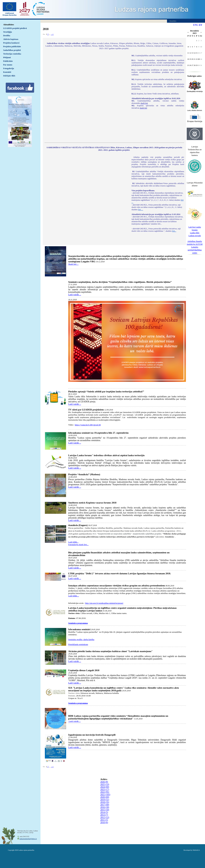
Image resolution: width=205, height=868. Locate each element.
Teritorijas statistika (12, 54)
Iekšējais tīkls (9, 76)
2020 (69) (105, 797)
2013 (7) (104, 815)
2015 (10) (105, 810)
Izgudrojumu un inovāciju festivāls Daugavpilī (92, 735)
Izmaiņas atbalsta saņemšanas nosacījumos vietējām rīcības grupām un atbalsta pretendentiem (117, 586)
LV (201, 25)
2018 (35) (105, 802)
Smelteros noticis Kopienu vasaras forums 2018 (92, 503)
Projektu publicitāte (12, 46)
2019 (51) (105, 800)
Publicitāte (8, 61)
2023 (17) (105, 789)
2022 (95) (105, 792)
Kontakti (7, 72)
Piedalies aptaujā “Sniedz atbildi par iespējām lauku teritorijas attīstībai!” (106, 392)
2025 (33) (105, 784)
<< (188, 32)
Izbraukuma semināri (79, 629)
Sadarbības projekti (12, 50)
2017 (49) (105, 805)
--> (52, 34)
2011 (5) (104, 820)
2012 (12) (105, 817)
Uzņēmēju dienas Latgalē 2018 (84, 670)
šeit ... (141, 210)
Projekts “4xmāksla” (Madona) (84, 474)
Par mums (8, 65)
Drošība (7, 35)
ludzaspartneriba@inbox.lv (28, 839)
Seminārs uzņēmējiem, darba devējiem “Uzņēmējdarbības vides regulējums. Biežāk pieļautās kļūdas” (120, 282)
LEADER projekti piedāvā (15, 28)
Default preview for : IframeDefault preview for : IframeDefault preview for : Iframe (86, 97)
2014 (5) (104, 812)
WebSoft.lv (196, 850)
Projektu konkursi (11, 43)
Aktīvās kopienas (11, 39)
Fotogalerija (9, 68)
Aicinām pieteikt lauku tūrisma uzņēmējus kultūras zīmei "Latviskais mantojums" (110, 651)
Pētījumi (7, 57)
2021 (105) (105, 795)
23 (199, 59)
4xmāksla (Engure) (78, 525)
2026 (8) (104, 782)
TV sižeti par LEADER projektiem (86, 410)
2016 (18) (105, 807)
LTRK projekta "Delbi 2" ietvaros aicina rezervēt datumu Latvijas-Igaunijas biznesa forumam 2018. (120, 573)
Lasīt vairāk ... (75, 295)
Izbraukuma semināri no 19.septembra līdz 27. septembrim (98, 433)
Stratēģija (8, 32)
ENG (196, 25)
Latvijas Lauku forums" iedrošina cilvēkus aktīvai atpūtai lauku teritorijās (106, 455)
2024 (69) (105, 787)
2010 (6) (104, 823)
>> (201, 32)
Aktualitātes (9, 25)
